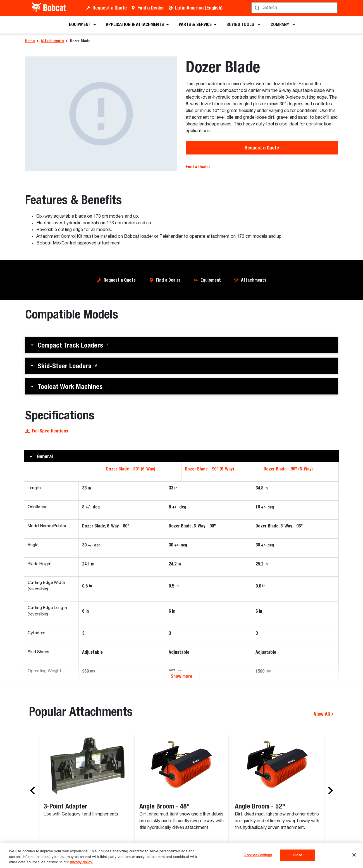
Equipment (211, 280)
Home (30, 41)
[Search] (295, 8)
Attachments (52, 41)
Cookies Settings (258, 855)
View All (324, 782)
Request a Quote (110, 8)
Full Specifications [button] (47, 431)
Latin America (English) (199, 8)
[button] (181, 345)
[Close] (354, 855)
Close (298, 855)
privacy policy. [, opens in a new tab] (81, 862)
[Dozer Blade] (101, 114)
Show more (181, 744)
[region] (181, 856)
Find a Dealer (151, 8)
